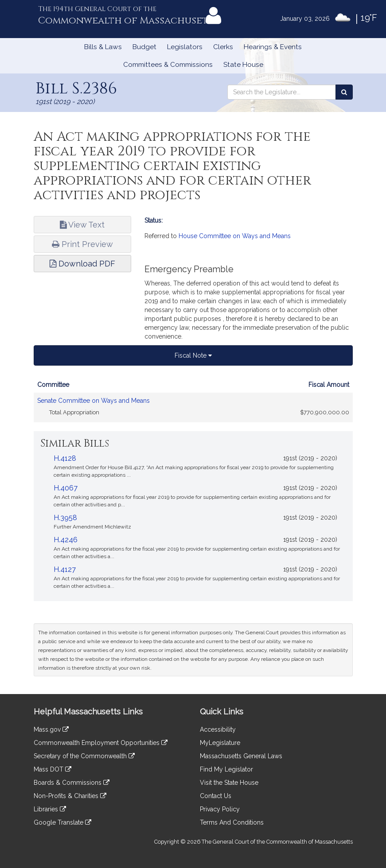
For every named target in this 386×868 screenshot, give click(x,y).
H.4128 (65, 458)
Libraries (50, 809)
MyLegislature (220, 743)
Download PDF (82, 264)
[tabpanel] (193, 404)
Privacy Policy (220, 809)
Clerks (223, 47)
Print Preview (82, 244)
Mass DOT (53, 769)
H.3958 (65, 518)
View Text (82, 225)
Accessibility (218, 729)
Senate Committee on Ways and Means (94, 401)
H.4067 (66, 488)
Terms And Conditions (232, 822)
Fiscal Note (193, 355)
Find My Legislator (226, 769)
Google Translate (62, 822)
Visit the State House (229, 783)
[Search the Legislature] (344, 92)
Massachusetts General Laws (241, 756)
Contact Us (216, 796)
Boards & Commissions (72, 783)
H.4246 (66, 540)
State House (243, 65)
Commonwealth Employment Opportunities (101, 743)
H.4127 (65, 569)
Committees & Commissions (168, 65)
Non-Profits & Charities (70, 796)
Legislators (185, 47)
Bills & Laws (103, 47)
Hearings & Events (273, 47)
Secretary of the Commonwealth (84, 756)
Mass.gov (51, 729)
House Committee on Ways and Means (235, 236)
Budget (144, 47)
